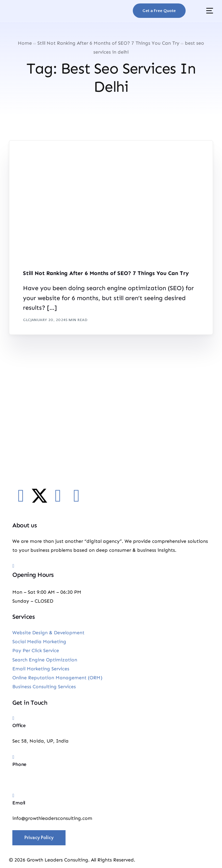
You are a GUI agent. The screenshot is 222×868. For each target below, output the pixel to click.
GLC (27, 320)
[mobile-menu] (205, 11)
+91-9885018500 (31, 780)
